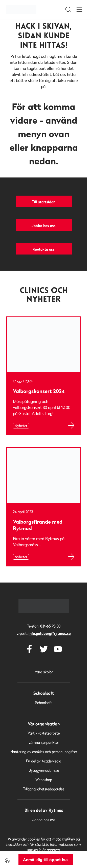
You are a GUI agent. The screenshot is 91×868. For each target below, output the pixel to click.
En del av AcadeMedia (44, 761)
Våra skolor (44, 672)
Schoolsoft (44, 702)
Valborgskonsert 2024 (39, 391)
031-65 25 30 (50, 626)
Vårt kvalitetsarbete (44, 733)
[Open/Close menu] (79, 10)
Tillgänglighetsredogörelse (44, 789)
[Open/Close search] (68, 10)
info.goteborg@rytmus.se (50, 633)
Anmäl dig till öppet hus (46, 859)
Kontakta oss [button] (44, 249)
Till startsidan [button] (44, 202)
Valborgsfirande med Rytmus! (38, 525)
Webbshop (44, 780)
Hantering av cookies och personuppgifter (44, 752)
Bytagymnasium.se (44, 770)
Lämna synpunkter (44, 742)
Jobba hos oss (44, 820)
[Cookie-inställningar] (8, 860)
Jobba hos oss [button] (44, 225)
